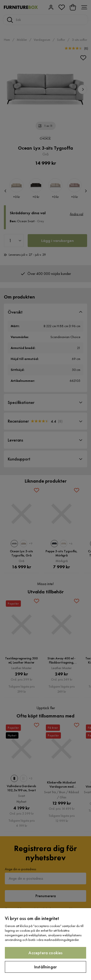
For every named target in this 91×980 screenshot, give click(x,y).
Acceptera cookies (45, 953)
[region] (45, 944)
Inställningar (45, 967)
